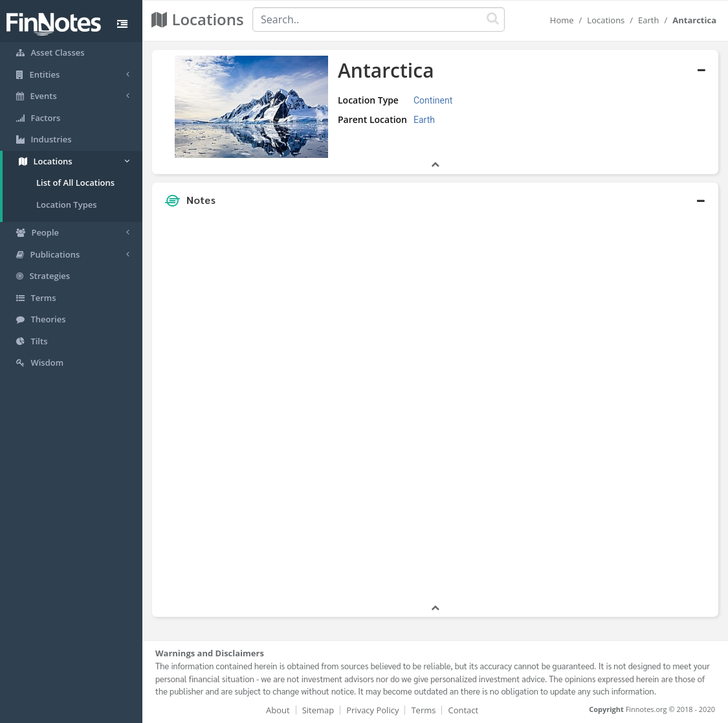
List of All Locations (75, 183)
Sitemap (318, 710)
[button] (435, 200)
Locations (606, 20)
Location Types (67, 205)
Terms (423, 710)
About (278, 710)
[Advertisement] (645, 407)
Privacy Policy (372, 710)
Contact (463, 710)
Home (562, 20)
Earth (648, 20)
